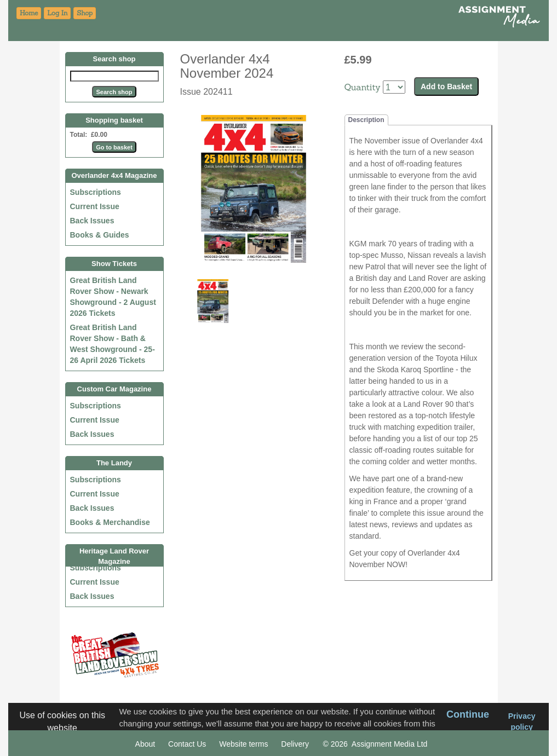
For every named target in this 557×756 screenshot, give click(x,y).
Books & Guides (100, 235)
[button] (85, 13)
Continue (468, 714)
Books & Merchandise (110, 522)
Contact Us (187, 744)
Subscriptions (96, 192)
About (145, 744)
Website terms (243, 744)
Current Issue (95, 206)
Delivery (295, 744)
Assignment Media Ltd (390, 744)
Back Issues (92, 221)
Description (366, 120)
